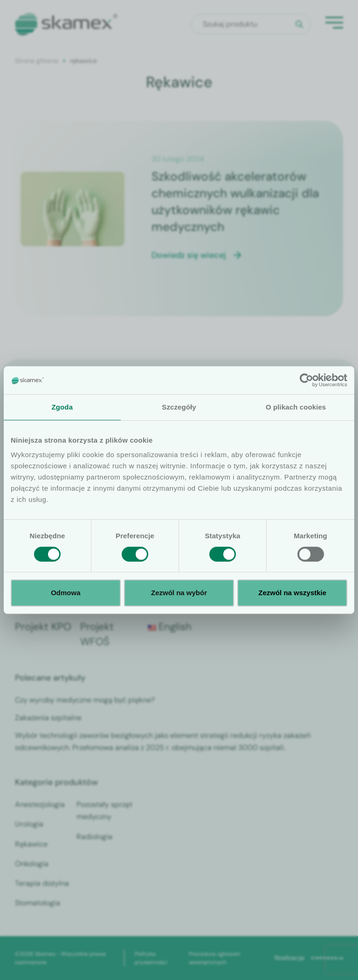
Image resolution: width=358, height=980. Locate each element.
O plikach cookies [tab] (296, 407)
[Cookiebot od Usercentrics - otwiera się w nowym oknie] (306, 380)
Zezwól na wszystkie (292, 593)
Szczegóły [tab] (179, 407)
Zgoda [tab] (62, 407)
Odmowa (65, 593)
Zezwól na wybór (179, 593)
